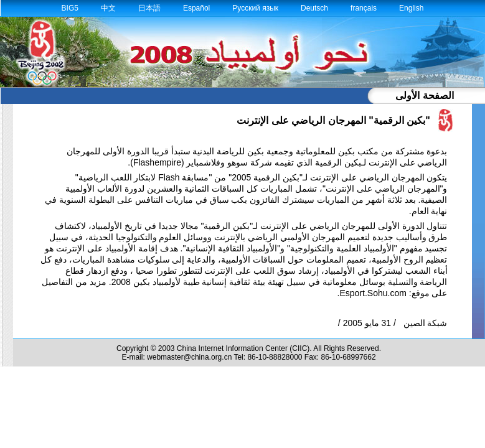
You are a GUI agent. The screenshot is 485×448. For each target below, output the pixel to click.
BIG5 (70, 8)
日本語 (149, 8)
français (364, 8)
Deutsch (314, 8)
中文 (108, 8)
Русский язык (255, 8)
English (411, 8)
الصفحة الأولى (424, 96)
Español (196, 8)
